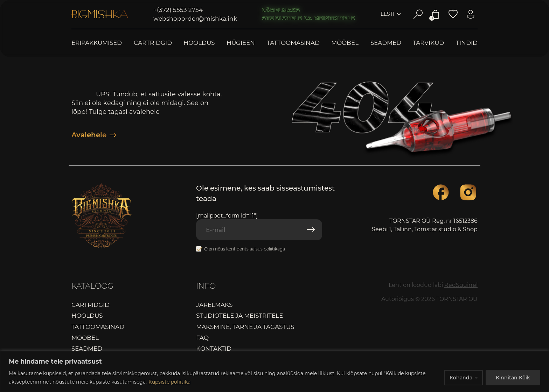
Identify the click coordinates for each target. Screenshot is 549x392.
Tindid (467, 43)
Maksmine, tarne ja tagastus (245, 327)
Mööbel (345, 43)
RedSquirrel (461, 285)
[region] (274, 372)
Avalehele (94, 135)
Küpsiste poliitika (169, 382)
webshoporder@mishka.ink (195, 19)
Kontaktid (214, 349)
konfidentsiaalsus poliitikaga (256, 249)
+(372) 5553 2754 (178, 10)
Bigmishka (100, 14)
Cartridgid (153, 43)
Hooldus (199, 43)
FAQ (202, 338)
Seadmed (386, 43)
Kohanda (461, 378)
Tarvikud (428, 43)
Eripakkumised (97, 43)
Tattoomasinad (293, 43)
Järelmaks (281, 10)
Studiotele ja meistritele (309, 18)
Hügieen (241, 43)
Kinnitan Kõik (513, 378)
